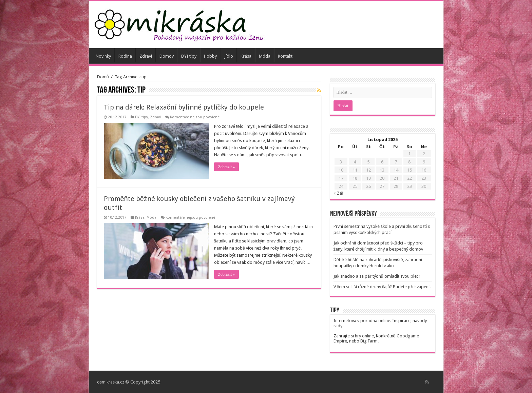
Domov (167, 56)
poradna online (375, 321)
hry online (364, 336)
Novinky (103, 56)
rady (338, 326)
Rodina (125, 56)
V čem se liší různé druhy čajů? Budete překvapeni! (382, 287)
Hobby (210, 56)
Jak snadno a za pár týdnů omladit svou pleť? (377, 276)
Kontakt (285, 56)
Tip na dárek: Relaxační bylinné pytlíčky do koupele (184, 107)
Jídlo (229, 56)
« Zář (338, 193)
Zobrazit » (227, 167)
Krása (246, 56)
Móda (265, 56)
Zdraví (146, 56)
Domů (103, 77)
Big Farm (369, 341)
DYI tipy (189, 56)
